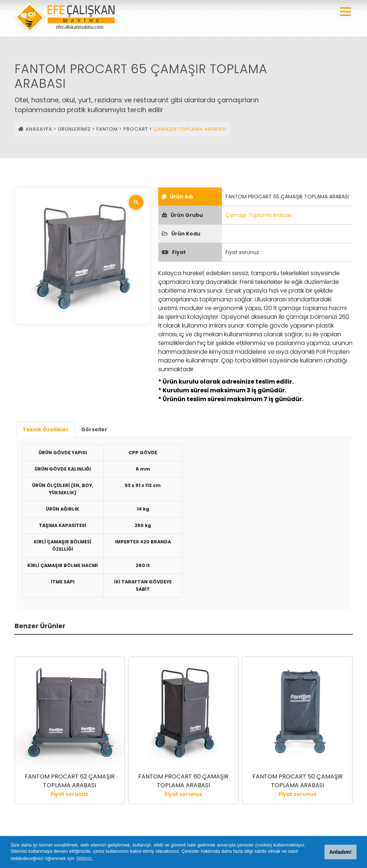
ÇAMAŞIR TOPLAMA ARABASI (190, 129)
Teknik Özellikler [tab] (46, 429)
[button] (346, 12)
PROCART (136, 129)
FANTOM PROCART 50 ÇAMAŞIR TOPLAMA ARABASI (298, 781)
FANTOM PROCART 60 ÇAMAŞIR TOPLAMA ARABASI (183, 781)
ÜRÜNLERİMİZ (74, 129)
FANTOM (107, 129)
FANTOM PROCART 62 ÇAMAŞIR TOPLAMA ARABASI (70, 781)
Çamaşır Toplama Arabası (258, 215)
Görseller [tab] (94, 429)
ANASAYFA (35, 129)
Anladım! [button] (340, 852)
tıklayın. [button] (85, 858)
